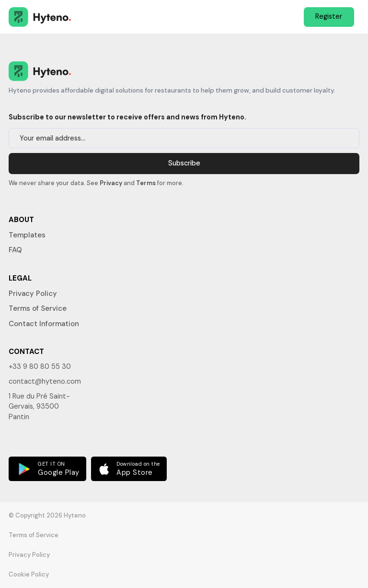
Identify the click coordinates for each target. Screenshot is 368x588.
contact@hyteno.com (45, 381)
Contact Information (44, 324)
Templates (27, 235)
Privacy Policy (33, 294)
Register (329, 16)
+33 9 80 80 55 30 (40, 366)
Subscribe (184, 163)
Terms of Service (38, 308)
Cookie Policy (29, 574)
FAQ (15, 250)
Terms (146, 183)
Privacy (111, 183)
